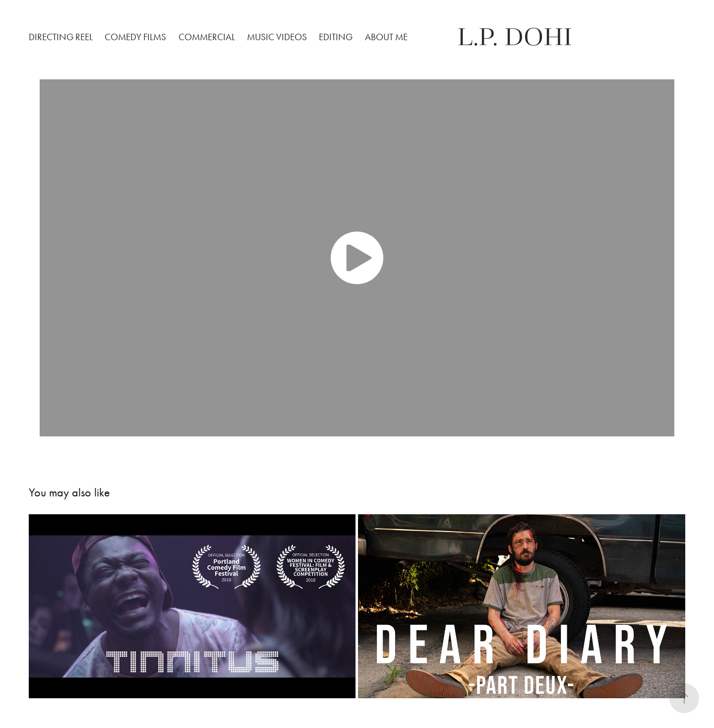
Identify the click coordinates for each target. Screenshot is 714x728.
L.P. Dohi (515, 37)
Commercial (207, 37)
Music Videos (277, 37)
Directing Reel (61, 37)
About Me (386, 37)
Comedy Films (135, 37)
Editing (336, 37)
